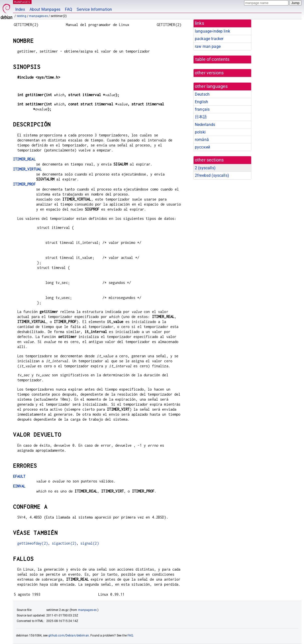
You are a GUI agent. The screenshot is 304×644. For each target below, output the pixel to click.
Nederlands (205, 125)
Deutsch (202, 94)
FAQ (68, 9)
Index (20, 9)
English (201, 102)
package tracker (209, 39)
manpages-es (38, 16)
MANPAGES (22, 2)
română (202, 140)
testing (22, 16)
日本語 (201, 117)
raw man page (208, 46)
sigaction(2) (64, 543)
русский (202, 147)
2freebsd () (212, 175)
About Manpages (45, 9)
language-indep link (212, 31)
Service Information (94, 9)
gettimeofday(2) (33, 543)
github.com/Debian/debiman (69, 635)
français (202, 109)
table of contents (212, 59)
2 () (205, 168)
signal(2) (90, 543)
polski (200, 132)
